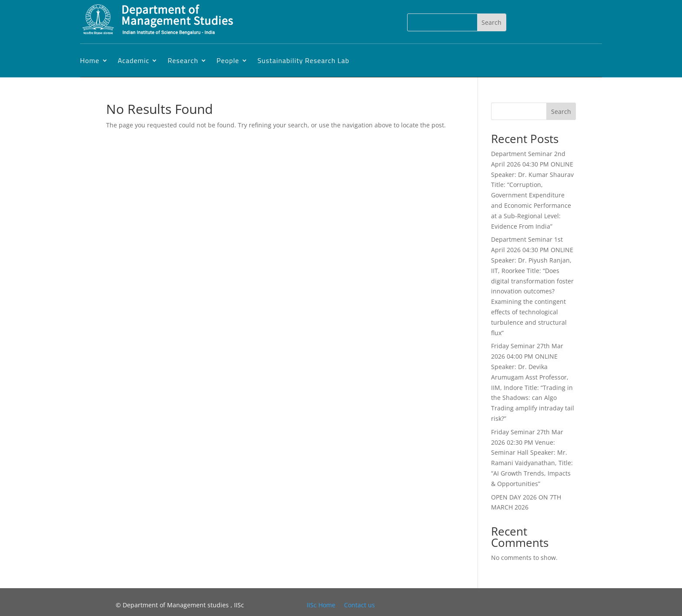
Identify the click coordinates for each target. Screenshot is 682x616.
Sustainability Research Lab (303, 60)
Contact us (359, 605)
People (228, 60)
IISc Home (321, 605)
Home (90, 60)
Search (561, 112)
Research (183, 60)
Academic (134, 60)
